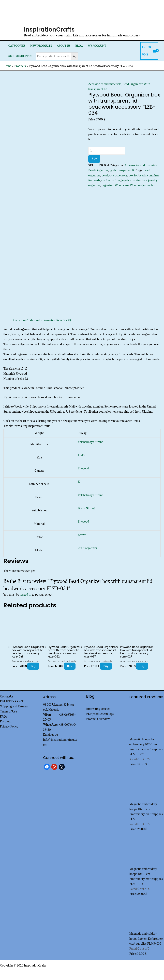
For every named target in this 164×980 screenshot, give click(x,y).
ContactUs (7, 696)
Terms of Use (8, 711)
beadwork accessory (115, 175)
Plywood (83, 468)
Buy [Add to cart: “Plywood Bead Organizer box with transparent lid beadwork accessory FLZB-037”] (106, 666)
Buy (94, 159)
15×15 (81, 455)
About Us (64, 46)
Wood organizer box (143, 185)
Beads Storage (87, 508)
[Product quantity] (107, 151)
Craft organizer (87, 548)
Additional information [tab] (41, 320)
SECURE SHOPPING (21, 56)
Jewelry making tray (134, 180)
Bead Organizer (132, 84)
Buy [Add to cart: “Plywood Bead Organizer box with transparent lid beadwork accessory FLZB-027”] (142, 666)
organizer (108, 185)
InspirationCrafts (49, 29)
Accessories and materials (105, 84)
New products (41, 46)
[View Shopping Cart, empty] (149, 51)
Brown (82, 535)
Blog (79, 46)
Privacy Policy (9, 726)
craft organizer (111, 180)
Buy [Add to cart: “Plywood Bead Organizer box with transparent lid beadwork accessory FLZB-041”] (33, 666)
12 (79, 482)
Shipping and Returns (14, 706)
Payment (6, 721)
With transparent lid (123, 170)
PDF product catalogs (100, 714)
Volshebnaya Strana (90, 442)
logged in (26, 595)
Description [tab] (19, 320)
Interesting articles (98, 709)
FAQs (4, 717)
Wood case (122, 185)
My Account (97, 46)
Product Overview (98, 719)
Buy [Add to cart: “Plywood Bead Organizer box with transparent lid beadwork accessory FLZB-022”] (70, 666)
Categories (17, 46)
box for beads (137, 175)
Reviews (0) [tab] (64, 320)
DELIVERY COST (12, 701)
